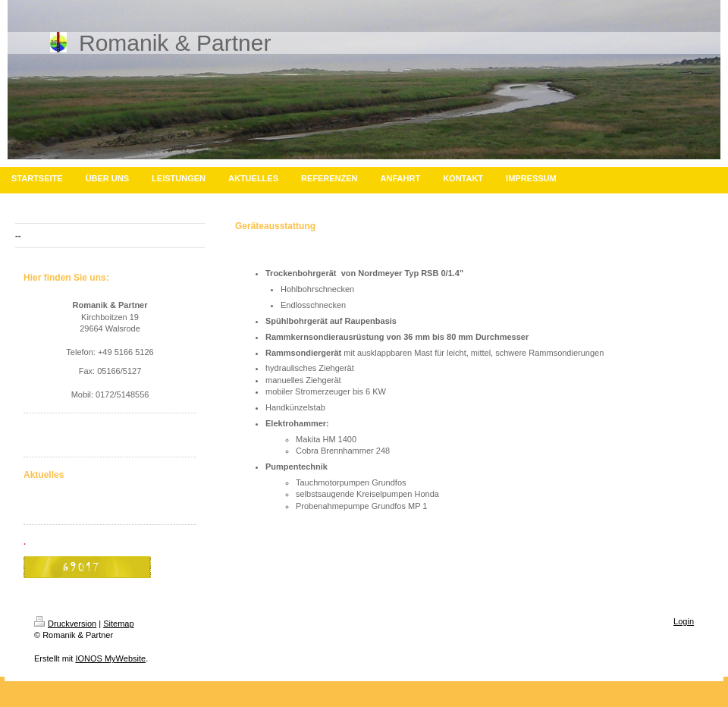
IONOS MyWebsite (110, 658)
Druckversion (65, 624)
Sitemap (118, 624)
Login (684, 621)
